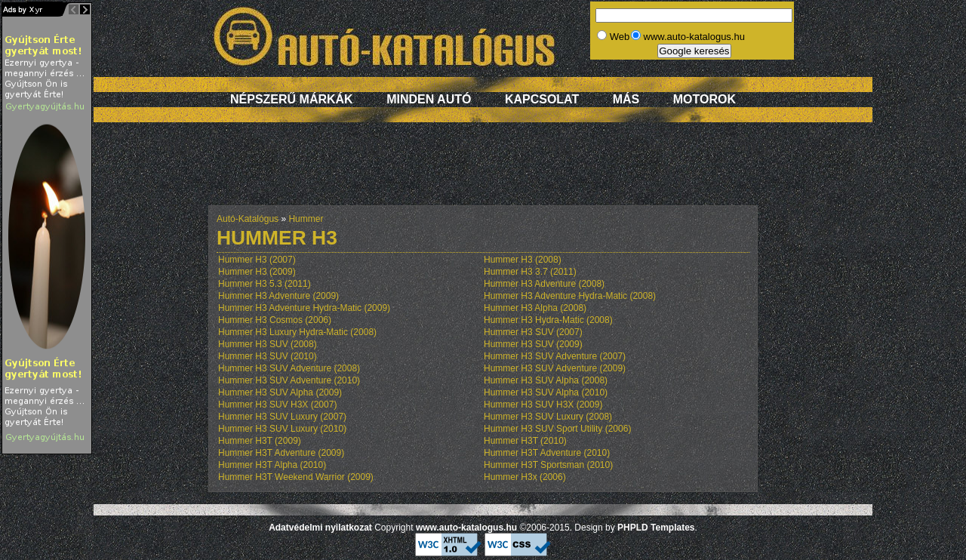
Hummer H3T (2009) (260, 441)
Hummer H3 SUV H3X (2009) (543, 405)
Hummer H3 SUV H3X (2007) (277, 405)
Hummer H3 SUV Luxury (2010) (282, 429)
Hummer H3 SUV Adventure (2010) (289, 380)
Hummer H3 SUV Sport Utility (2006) (557, 429)
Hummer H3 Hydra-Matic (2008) (548, 320)
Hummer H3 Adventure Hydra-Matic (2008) (570, 296)
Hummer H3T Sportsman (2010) (548, 465)
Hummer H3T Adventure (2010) (547, 453)
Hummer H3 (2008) (523, 260)
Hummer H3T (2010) (525, 441)
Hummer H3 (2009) (257, 272)
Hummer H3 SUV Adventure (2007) (555, 356)
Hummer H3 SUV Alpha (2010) (546, 392)
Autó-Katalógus (248, 219)
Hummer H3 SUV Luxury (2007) (282, 417)
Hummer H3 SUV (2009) (533, 344)
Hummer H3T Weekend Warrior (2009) (296, 477)
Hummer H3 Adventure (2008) (544, 284)
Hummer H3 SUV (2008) (268, 344)
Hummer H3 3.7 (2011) (530, 272)
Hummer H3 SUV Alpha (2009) (280, 392)
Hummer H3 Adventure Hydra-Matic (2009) (304, 308)
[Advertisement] (483, 171)
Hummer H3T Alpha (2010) (272, 465)
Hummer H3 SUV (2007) (533, 332)
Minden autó (429, 99)
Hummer (306, 219)
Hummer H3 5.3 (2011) (265, 284)
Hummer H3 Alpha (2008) (535, 308)
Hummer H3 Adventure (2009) (278, 296)
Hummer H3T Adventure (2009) (281, 453)
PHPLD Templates (656, 528)
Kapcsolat (542, 99)
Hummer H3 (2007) (257, 260)
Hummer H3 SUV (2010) (268, 356)
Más (626, 99)
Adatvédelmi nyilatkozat (320, 528)
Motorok (705, 99)
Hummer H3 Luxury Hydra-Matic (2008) (297, 332)
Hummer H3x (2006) (525, 477)
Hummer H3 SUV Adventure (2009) (555, 368)
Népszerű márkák (292, 99)
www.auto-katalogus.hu (466, 528)
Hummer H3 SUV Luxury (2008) (548, 417)
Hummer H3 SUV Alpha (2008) (546, 380)
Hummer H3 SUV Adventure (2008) (289, 368)
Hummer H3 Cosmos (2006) (275, 320)
